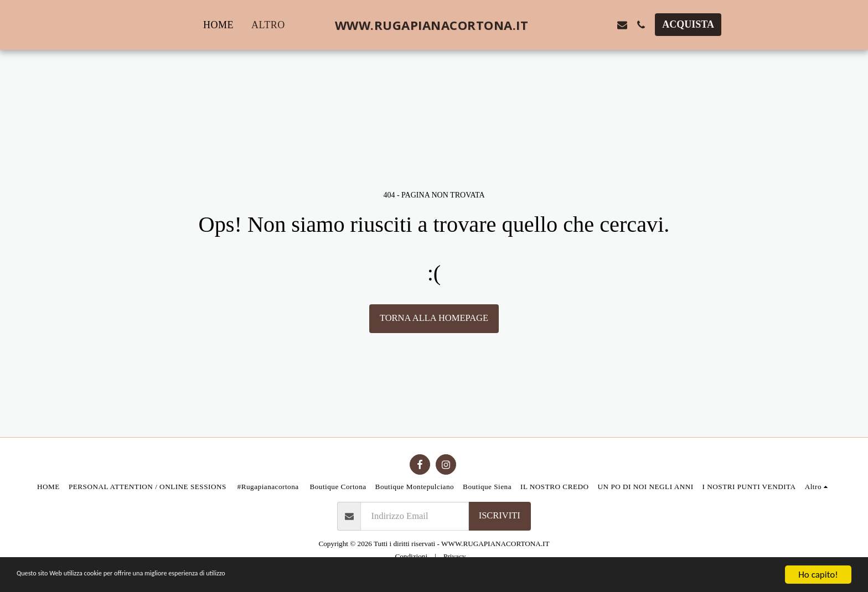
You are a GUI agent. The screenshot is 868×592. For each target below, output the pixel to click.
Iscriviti (500, 515)
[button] (566, 25)
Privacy (454, 556)
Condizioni (411, 556)
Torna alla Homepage (434, 318)
